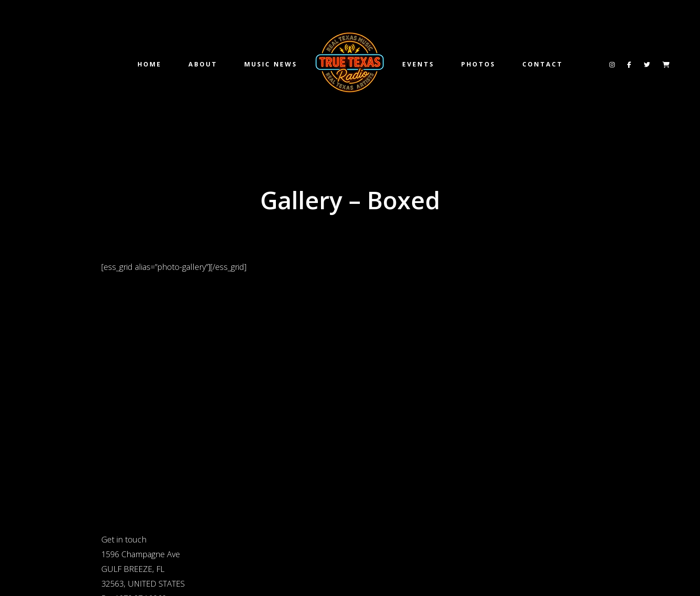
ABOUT (203, 64)
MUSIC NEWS (271, 64)
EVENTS (418, 64)
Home (150, 64)
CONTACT (543, 64)
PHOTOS (478, 64)
